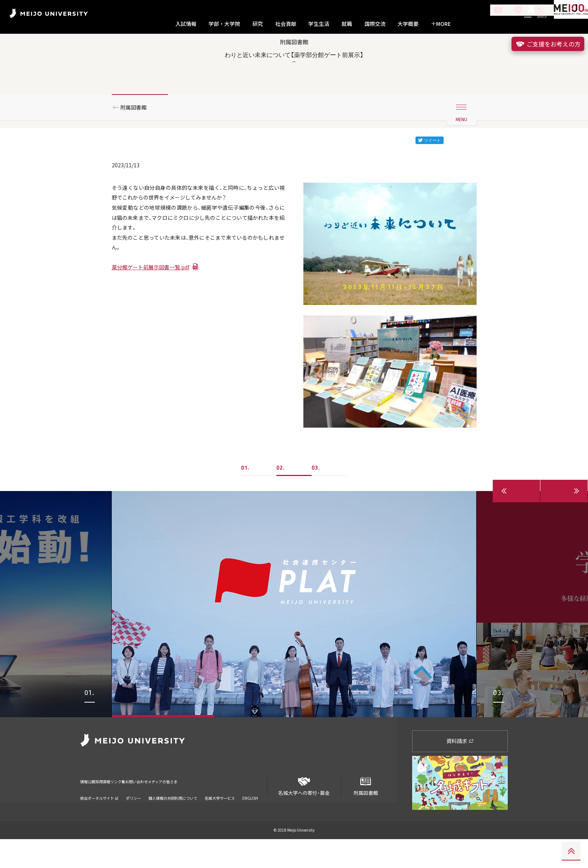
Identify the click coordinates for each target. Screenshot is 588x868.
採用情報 (121, 806)
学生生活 (319, 24)
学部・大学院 (224, 24)
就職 (347, 24)
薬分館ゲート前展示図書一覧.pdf (156, 304)
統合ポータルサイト (99, 817)
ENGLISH (250, 817)
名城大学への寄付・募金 (304, 812)
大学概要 (408, 24)
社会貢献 (286, 24)
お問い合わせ (187, 806)
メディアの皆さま (232, 806)
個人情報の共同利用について (173, 817)
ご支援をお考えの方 (548, 44)
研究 (258, 24)
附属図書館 (137, 132)
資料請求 (460, 770)
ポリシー (133, 817)
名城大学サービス (220, 817)
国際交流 (375, 24)
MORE (441, 24)
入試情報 (186, 24)
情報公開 (90, 806)
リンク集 (151, 806)
